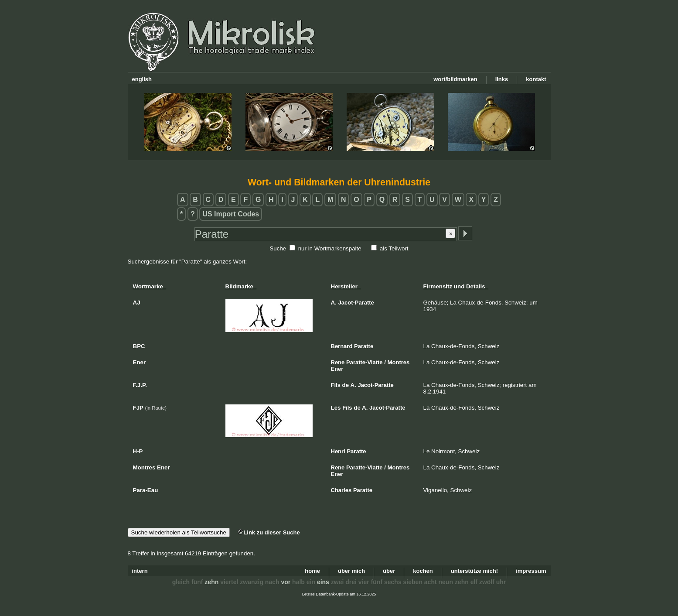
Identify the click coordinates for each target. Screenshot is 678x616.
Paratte (364, 346)
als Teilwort (394, 248)
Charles (341, 490)
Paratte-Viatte (365, 362)
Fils (336, 385)
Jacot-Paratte (356, 303)
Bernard (342, 346)
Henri (338, 451)
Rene (338, 362)
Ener (337, 369)
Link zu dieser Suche (269, 532)
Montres (399, 362)
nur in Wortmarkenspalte (330, 248)
